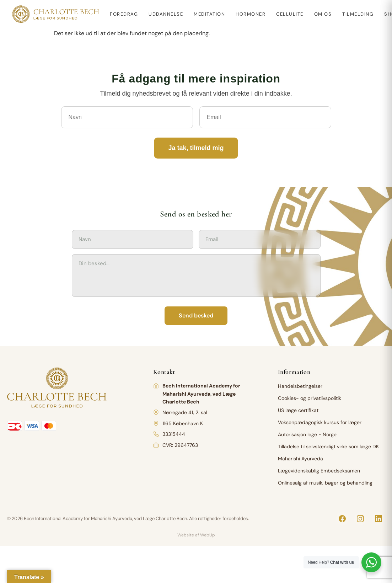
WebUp (208, 535)
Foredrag (124, 14)
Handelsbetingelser (300, 386)
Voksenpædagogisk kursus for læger (320, 422)
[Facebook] (342, 519)
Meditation (209, 14)
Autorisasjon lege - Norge (307, 434)
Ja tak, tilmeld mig (196, 148)
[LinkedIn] (378, 519)
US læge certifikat (298, 410)
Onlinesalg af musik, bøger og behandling (325, 483)
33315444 (174, 434)
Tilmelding (358, 14)
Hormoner (251, 14)
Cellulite (290, 14)
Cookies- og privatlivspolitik (310, 398)
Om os (323, 14)
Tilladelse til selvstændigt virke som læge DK (328, 446)
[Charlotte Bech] (55, 14)
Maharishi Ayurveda (300, 459)
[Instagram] (360, 519)
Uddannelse (166, 14)
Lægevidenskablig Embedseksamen (319, 471)
